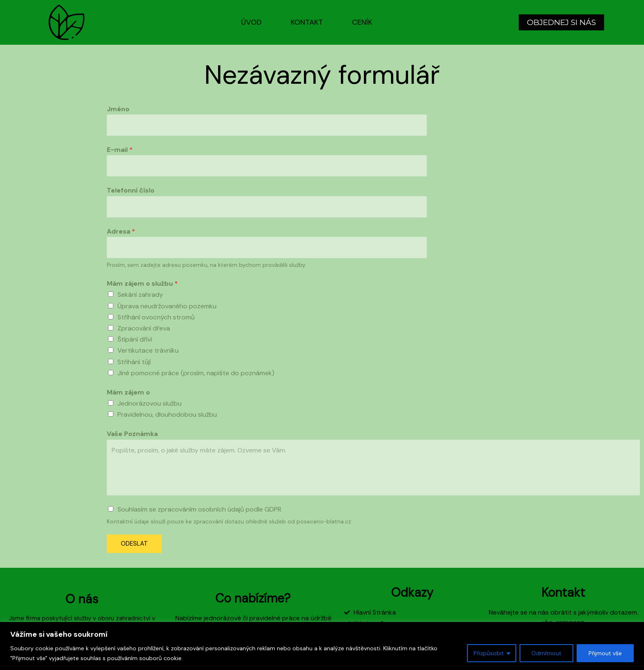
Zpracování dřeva (144, 328)
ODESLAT (134, 544)
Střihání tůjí (134, 362)
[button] (561, 22)
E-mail (120, 150)
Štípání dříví (135, 339)
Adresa (121, 231)
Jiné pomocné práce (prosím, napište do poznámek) (196, 373)
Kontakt (307, 22)
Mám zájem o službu (142, 283)
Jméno (118, 109)
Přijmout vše (605, 653)
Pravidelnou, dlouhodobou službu (167, 414)
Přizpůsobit (489, 653)
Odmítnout (546, 653)
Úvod (251, 22)
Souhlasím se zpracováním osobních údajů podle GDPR (199, 509)
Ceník (362, 22)
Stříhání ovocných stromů (156, 317)
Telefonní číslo (131, 190)
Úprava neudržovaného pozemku (167, 306)
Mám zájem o (128, 392)
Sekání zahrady (140, 295)
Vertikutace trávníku (148, 350)
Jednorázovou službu (149, 403)
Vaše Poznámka (132, 434)
